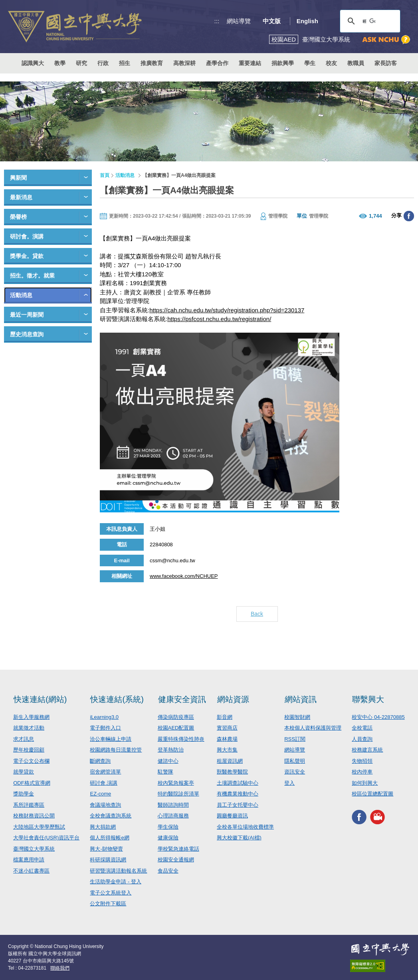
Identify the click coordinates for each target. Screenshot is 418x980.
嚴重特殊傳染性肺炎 (181, 739)
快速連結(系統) (117, 699)
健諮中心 (168, 761)
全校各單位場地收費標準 (245, 827)
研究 (81, 63)
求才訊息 (24, 739)
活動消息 (21, 295)
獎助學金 (24, 794)
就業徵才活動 (29, 728)
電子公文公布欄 (31, 761)
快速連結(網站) (40, 699)
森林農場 (227, 739)
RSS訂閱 (295, 739)
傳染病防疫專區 (176, 717)
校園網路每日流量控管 (116, 750)
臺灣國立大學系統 (34, 849)
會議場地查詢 (105, 805)
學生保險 (168, 827)
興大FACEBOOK (359, 817)
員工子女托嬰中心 (238, 805)
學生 (310, 63)
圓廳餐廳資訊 (232, 816)
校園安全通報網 (176, 860)
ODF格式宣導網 (32, 783)
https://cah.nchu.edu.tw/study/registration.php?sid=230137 (227, 310)
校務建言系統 (367, 750)
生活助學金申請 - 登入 (116, 882)
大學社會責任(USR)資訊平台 (46, 838)
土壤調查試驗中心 (238, 783)
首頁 (105, 175)
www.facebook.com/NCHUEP (184, 576)
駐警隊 (165, 772)
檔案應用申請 (29, 860)
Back (257, 614)
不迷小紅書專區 (31, 871)
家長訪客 (386, 63)
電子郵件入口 (105, 728)
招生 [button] (125, 63)
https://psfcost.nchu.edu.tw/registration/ (219, 319)
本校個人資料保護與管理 (313, 728)
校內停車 (362, 772)
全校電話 (362, 728)
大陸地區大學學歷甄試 (39, 827)
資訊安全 (295, 772)
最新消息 (21, 197)
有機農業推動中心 (238, 794)
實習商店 (227, 728)
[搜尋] (369, 21)
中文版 (272, 21)
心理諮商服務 (173, 816)
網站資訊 (301, 699)
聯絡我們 (60, 968)
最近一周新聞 (27, 315)
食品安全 (168, 871)
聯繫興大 (368, 699)
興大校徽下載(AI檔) (239, 838)
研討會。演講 (27, 236)
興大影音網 (377, 817)
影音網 (225, 717)
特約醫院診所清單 (178, 794)
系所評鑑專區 (29, 805)
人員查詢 (362, 739)
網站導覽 (239, 21)
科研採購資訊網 (108, 860)
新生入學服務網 (31, 717)
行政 (103, 63)
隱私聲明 (295, 761)
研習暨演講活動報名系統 (118, 871)
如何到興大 (365, 783)
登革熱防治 (171, 750)
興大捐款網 (103, 827)
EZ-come (100, 794)
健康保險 (168, 838)
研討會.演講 (104, 783)
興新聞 (18, 178)
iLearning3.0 (104, 717)
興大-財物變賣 (106, 849)
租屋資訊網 (230, 761)
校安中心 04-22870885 (378, 717)
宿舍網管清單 (105, 772)
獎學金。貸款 (27, 256)
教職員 (356, 63)
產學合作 (217, 63)
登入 (289, 783)
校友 (331, 63)
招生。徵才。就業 (32, 276)
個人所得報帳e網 (109, 838)
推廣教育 (152, 63)
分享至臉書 (409, 216)
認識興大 (33, 63)
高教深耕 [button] (184, 63)
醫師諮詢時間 (173, 805)
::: (217, 21)
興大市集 (227, 750)
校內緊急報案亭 (176, 783)
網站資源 (233, 699)
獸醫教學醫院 (232, 772)
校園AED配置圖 (176, 728)
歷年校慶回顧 (29, 750)
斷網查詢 (100, 761)
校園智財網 (297, 717)
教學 (60, 63)
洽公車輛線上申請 (111, 739)
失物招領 (362, 761)
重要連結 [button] (250, 63)
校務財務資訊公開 (34, 816)
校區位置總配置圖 (372, 794)
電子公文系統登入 (111, 893)
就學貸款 (24, 772)
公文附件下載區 (108, 904)
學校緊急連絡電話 (178, 849)
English (307, 21)
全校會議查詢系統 (111, 816)
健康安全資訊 (182, 699)
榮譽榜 (18, 217)
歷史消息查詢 (27, 334)
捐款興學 (283, 63)
